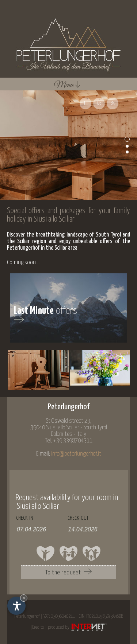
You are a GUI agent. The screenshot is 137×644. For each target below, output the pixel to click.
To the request (68, 572)
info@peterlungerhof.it (76, 454)
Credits (38, 627)
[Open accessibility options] (16, 606)
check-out (78, 518)
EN (113, 103)
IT (85, 103)
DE (99, 103)
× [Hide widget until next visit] (24, 598)
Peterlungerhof (27, 616)
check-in (25, 518)
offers (46, 314)
